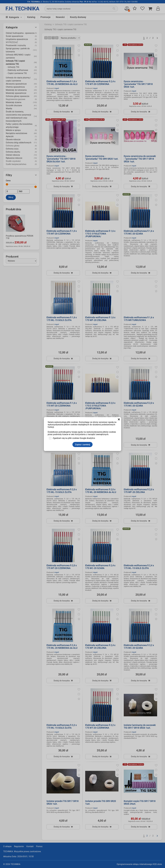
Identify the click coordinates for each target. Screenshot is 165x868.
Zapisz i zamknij (82, 445)
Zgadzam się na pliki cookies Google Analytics (74, 438)
